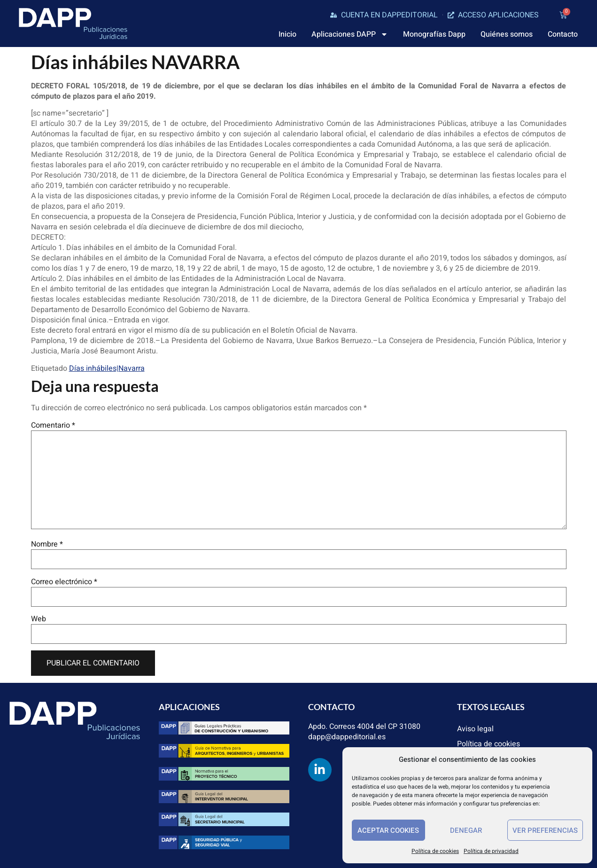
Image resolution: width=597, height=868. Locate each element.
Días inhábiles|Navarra (107, 368)
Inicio (287, 34)
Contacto (563, 34)
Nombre (47, 544)
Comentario (53, 425)
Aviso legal (475, 729)
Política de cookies (435, 851)
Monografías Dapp (434, 34)
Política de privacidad (491, 851)
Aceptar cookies (388, 830)
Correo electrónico (64, 582)
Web (39, 619)
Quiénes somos (507, 34)
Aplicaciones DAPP (350, 34)
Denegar (466, 830)
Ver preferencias (545, 830)
